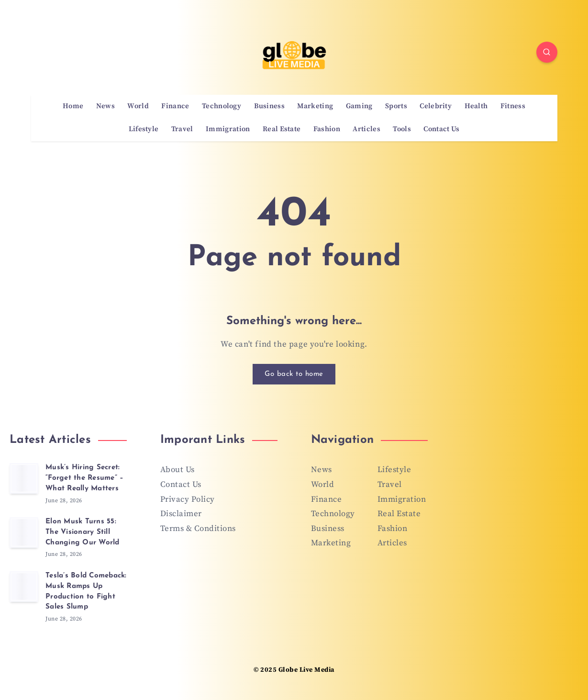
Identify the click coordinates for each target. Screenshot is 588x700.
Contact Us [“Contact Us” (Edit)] (181, 485)
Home (73, 106)
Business (269, 106)
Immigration (228, 129)
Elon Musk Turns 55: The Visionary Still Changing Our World (83, 532)
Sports (396, 106)
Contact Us (441, 129)
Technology (222, 106)
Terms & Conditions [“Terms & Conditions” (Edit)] (198, 529)
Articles (366, 129)
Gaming (359, 106)
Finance (175, 106)
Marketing (315, 106)
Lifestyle (144, 129)
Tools (402, 129)
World (138, 106)
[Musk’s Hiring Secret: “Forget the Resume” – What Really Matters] (24, 478)
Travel (182, 129)
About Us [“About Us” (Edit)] (178, 470)
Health (476, 106)
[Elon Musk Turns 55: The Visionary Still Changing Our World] (24, 532)
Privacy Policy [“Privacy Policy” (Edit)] (188, 499)
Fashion (327, 129)
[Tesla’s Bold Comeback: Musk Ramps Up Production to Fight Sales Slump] (24, 587)
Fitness (513, 106)
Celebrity (436, 106)
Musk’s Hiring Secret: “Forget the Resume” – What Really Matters (84, 478)
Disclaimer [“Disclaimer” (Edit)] (181, 514)
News (105, 106)
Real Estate (282, 129)
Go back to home (294, 374)
